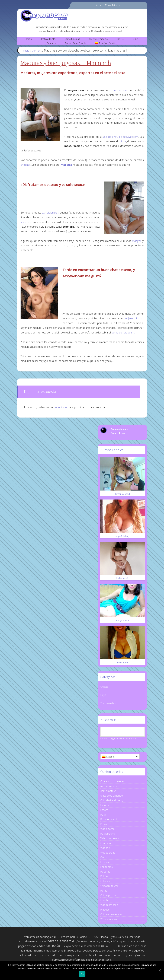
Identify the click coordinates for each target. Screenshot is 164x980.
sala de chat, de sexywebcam (120, 138)
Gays (103, 696)
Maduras (105, 873)
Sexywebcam (61, 14)
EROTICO (115, 947)
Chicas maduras (109, 887)
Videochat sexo (109, 906)
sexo (23, 223)
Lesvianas (106, 863)
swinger (136, 242)
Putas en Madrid (109, 820)
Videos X (105, 849)
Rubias (104, 877)
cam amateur (108, 792)
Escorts (104, 806)
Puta (103, 816)
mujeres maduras (110, 787)
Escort (104, 811)
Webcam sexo (109, 920)
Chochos (105, 901)
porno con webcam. (123, 334)
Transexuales (108, 705)
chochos (25, 166)
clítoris (122, 143)
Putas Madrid (108, 835)
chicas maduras (118, 92)
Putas (104, 825)
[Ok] (160, 971)
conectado (61, 409)
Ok (83, 975)
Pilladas (105, 911)
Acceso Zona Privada (108, 5)
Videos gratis (108, 854)
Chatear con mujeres (112, 782)
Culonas (105, 882)
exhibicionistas (50, 214)
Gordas (104, 858)
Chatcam (106, 844)
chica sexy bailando (112, 797)
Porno (104, 892)
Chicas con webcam (112, 915)
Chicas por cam (109, 896)
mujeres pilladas (134, 320)
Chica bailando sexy (112, 801)
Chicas (104, 688)
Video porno (107, 830)
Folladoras (106, 868)
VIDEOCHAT (103, 947)
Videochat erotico (111, 839)
